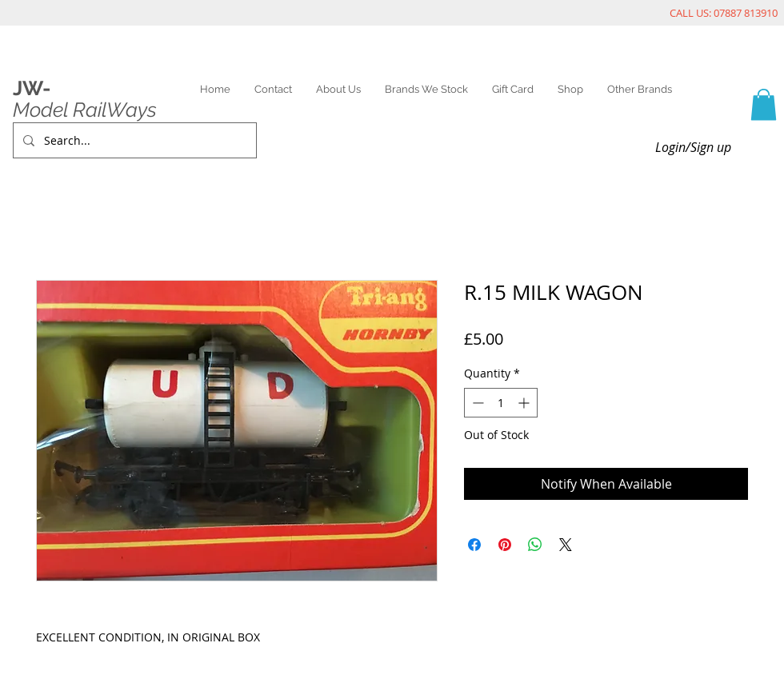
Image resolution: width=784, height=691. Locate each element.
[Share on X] (566, 545)
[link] (764, 104)
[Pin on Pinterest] (505, 545)
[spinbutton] (501, 403)
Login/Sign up (693, 147)
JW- (32, 88)
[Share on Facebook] (474, 545)
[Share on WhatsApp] (535, 545)
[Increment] (525, 403)
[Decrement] (476, 403)
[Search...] (133, 140)
